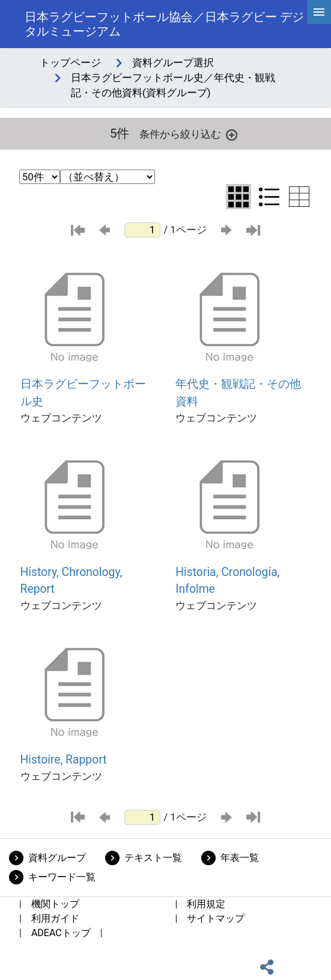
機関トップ (55, 904)
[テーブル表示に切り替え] (299, 197)
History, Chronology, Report (71, 581)
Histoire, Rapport (64, 760)
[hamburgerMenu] (319, 12)
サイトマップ (216, 918)
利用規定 (206, 904)
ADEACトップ (61, 933)
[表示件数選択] (40, 177)
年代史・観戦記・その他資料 (238, 393)
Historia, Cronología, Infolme (227, 581)
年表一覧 (240, 858)
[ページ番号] (142, 230)
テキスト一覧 (153, 858)
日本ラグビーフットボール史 (83, 393)
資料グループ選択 (173, 63)
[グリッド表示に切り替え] (238, 197)
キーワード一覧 (62, 877)
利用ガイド (55, 918)
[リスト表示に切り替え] (269, 197)
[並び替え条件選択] (108, 177)
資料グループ (57, 858)
